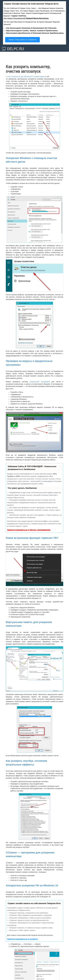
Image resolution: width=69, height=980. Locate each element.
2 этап (8, 77)
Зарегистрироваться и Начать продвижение (29, 530)
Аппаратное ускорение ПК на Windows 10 (32, 885)
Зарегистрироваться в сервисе (22, 939)
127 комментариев (38, 77)
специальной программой (40, 382)
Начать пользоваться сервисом (22, 40)
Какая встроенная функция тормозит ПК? (32, 538)
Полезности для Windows (21, 77)
